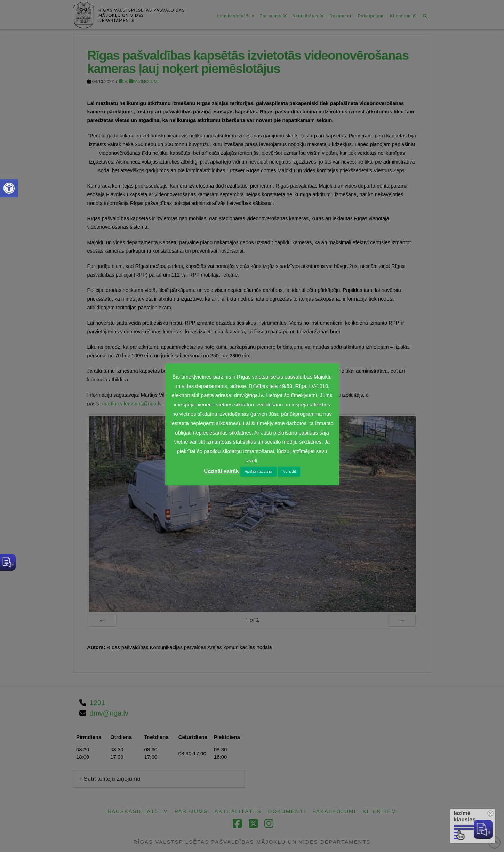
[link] (9, 188)
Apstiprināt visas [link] (258, 471)
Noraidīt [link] (289, 471)
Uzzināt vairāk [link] (221, 471)
